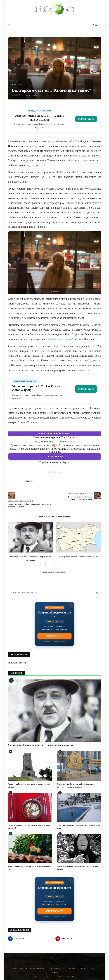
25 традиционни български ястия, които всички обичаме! (28, 826)
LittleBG (17, 95)
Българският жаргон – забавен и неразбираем (78, 557)
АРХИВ (54, 972)
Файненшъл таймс (60, 339)
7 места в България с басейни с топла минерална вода (78, 826)
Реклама (72, 968)
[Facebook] (93, 25)
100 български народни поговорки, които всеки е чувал (28, 867)
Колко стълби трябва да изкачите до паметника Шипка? (28, 785)
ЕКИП (82, 968)
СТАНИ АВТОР (58, 968)
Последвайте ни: (17, 663)
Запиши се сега (54, 636)
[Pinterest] (96, 25)
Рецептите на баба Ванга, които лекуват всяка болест (77, 867)
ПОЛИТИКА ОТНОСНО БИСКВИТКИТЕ (30, 968)
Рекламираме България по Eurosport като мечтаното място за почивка (75, 785)
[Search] (100, 25)
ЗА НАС (93, 968)
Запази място (85, 119)
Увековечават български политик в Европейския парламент (41, 745)
